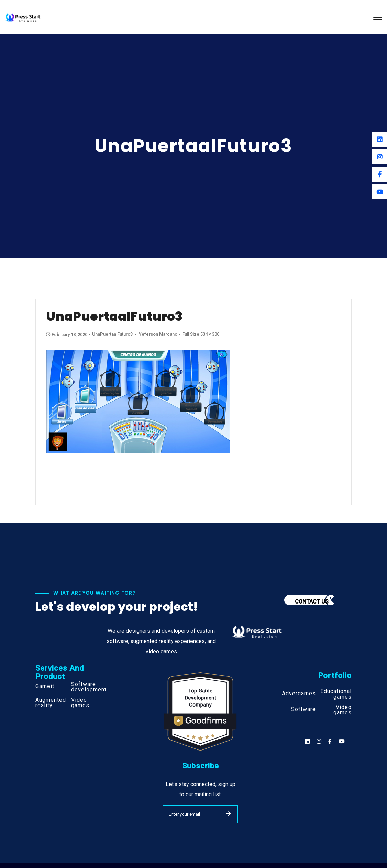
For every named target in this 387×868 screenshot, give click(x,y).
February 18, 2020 (67, 334)
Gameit (45, 686)
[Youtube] (380, 192)
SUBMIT (229, 814)
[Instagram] (380, 157)
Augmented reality (51, 703)
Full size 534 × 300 (201, 334)
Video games (80, 703)
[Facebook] (380, 174)
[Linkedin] (380, 139)
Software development (89, 687)
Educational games (336, 694)
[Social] (342, 741)
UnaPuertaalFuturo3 (112, 334)
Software (303, 709)
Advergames (299, 694)
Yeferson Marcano (158, 334)
